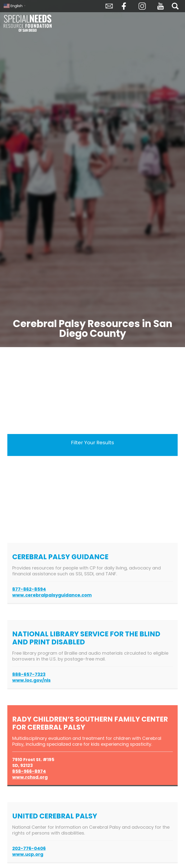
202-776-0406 (29, 848)
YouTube (161, 6)
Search (175, 6)
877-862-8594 (29, 589)
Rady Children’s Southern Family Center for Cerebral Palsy (90, 723)
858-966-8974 (29, 771)
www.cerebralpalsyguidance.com (52, 595)
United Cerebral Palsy (55, 816)
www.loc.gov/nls (31, 680)
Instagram (142, 6)
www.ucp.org (28, 854)
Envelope (109, 6)
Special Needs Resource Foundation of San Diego (28, 23)
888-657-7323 (29, 674)
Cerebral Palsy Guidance (61, 557)
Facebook (124, 6)
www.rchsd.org (30, 777)
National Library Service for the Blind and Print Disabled (86, 638)
